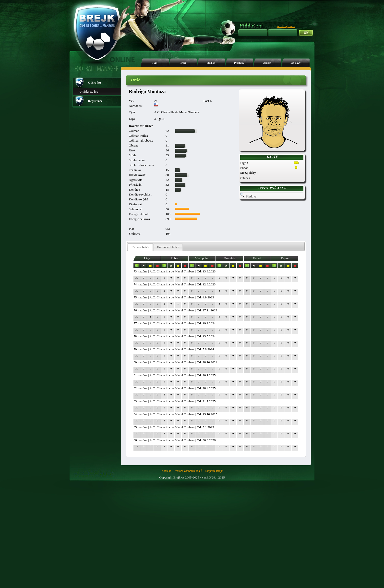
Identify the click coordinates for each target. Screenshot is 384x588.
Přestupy (239, 63)
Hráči (183, 63)
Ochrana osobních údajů (188, 471)
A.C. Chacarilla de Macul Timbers (172, 271)
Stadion (211, 63)
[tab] (140, 247)
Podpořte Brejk (214, 471)
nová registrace (286, 26)
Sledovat (252, 196)
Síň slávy (295, 63)
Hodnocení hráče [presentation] (168, 247)
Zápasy (267, 63)
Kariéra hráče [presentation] (140, 247)
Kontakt (166, 471)
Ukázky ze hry (89, 92)
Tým (155, 63)
